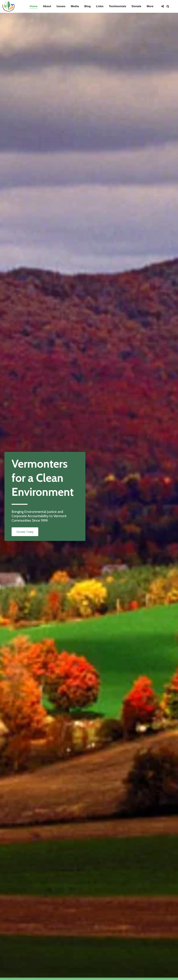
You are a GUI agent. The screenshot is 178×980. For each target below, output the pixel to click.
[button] (163, 6)
